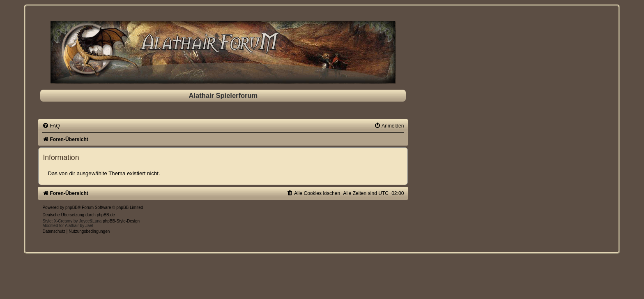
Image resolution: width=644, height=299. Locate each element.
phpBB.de (106, 215)
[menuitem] (51, 126)
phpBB (71, 207)
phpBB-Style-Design (121, 221)
